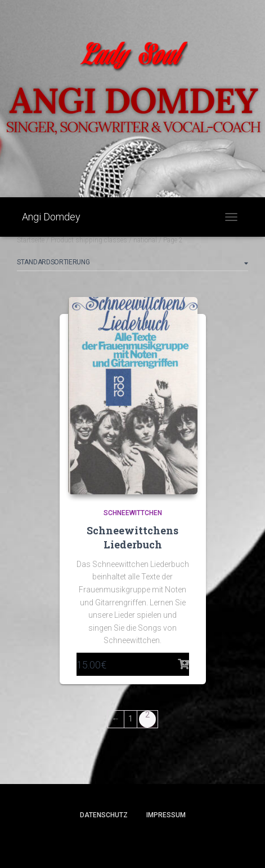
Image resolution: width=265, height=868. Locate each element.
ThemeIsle (172, 841)
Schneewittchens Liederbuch (132, 537)
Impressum (166, 815)
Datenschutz (104, 815)
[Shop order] (132, 264)
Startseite (31, 240)
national (145, 240)
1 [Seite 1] (131, 719)
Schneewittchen (133, 513)
